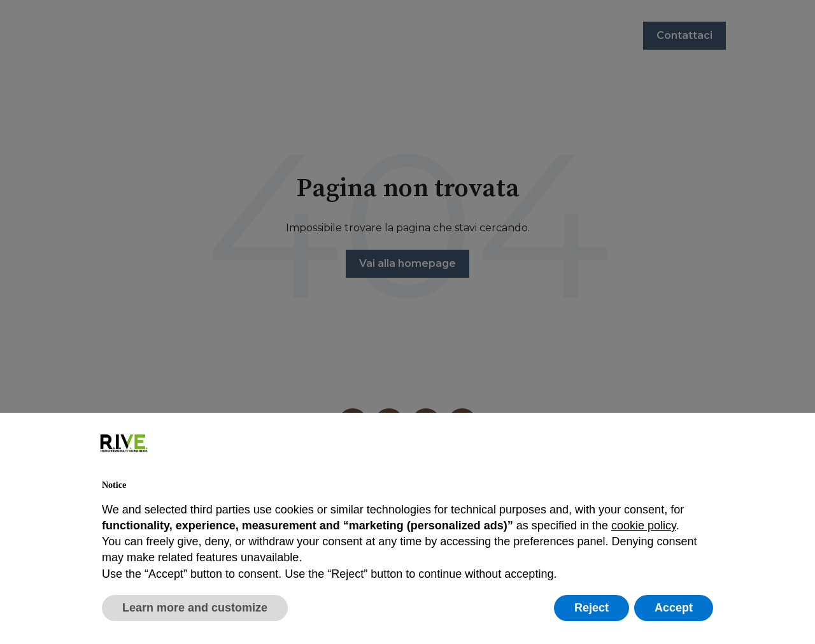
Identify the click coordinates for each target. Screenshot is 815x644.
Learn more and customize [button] (195, 608)
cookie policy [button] (644, 526)
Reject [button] (592, 608)
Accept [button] (674, 608)
